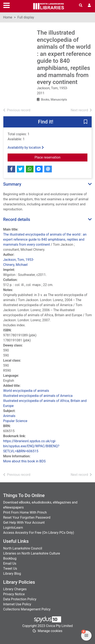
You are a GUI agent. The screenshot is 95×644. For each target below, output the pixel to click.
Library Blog (12, 574)
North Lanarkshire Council (23, 548)
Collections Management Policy (27, 609)
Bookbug (10, 558)
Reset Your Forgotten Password (27, 517)
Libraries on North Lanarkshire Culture (32, 553)
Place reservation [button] (61, 157)
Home (8, 17)
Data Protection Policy (20, 599)
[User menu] (89, 5)
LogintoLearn (13, 528)
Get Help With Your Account (24, 523)
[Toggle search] (81, 5)
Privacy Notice (14, 594)
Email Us (10, 563)
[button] (86, 122)
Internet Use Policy (17, 604)
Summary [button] (12, 184)
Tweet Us (10, 569)
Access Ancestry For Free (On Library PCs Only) (39, 533)
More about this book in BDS (24, 461)
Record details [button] (17, 219)
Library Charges (15, 589)
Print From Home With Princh (25, 512)
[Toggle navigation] (7, 5)
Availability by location (26, 148)
